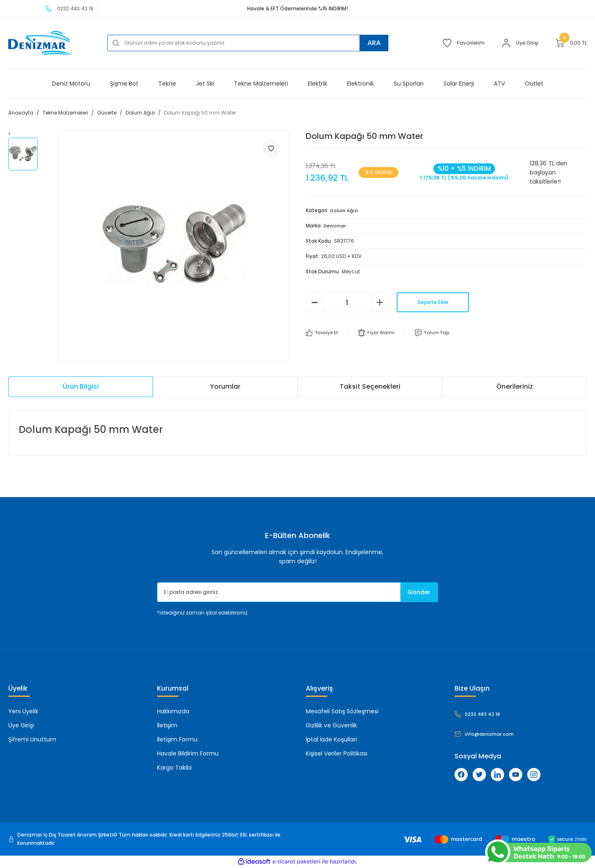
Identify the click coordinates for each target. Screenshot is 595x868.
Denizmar (336, 226)
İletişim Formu (177, 740)
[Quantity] (347, 302)
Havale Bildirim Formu (188, 754)
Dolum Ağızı (345, 210)
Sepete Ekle (433, 302)
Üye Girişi (21, 726)
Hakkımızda (173, 712)
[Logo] (40, 43)
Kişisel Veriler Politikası (337, 754)
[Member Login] (520, 43)
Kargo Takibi (174, 768)
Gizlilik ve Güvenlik (331, 726)
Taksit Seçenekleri (370, 387)
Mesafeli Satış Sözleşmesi (342, 712)
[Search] (248, 43)
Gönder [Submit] (416, 592)
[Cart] (571, 43)
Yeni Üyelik (23, 712)
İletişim (167, 726)
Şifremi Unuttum (32, 740)
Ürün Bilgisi (81, 387)
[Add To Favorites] (271, 148)
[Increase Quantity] (380, 302)
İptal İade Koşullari (331, 740)
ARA (372, 43)
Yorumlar (225, 387)
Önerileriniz (515, 387)
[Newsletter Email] (297, 593)
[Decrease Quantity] (314, 302)
